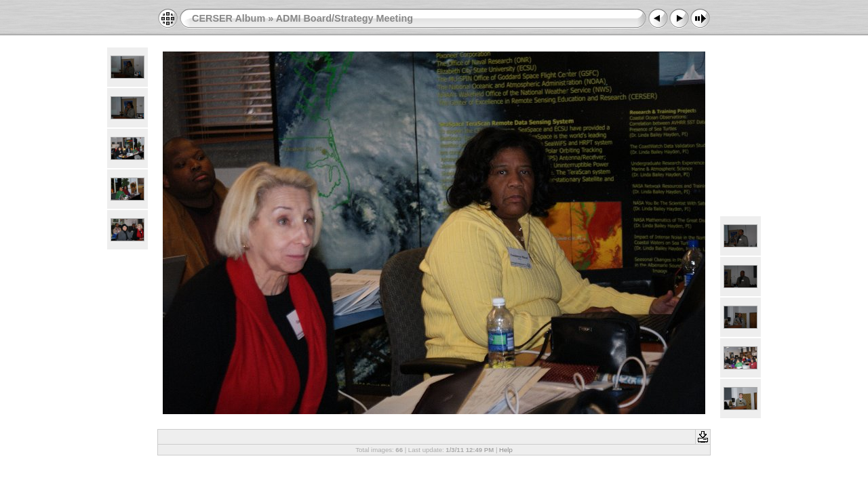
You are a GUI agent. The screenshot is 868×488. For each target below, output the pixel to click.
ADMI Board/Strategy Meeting (344, 18)
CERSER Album (229, 18)
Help (506, 450)
